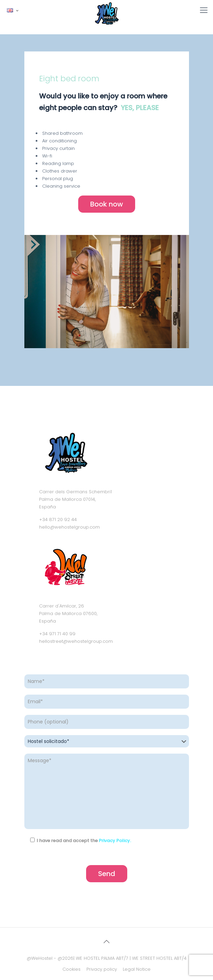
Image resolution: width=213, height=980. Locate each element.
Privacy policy (102, 969)
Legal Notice (137, 969)
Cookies (72, 969)
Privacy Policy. (115, 841)
